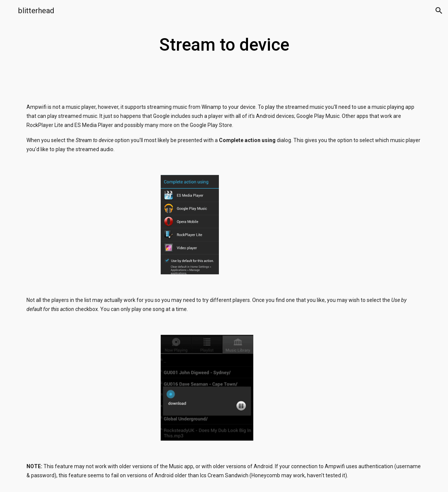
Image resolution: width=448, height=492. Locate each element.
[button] (9, 10)
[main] (224, 45)
